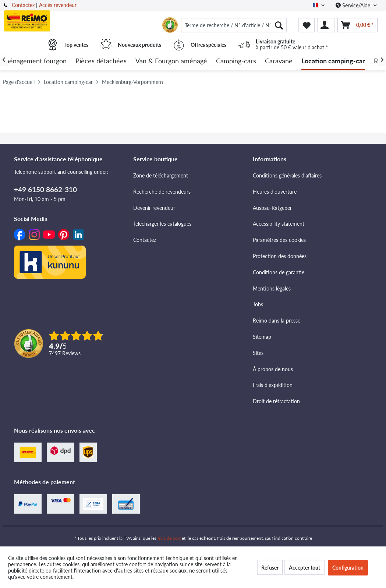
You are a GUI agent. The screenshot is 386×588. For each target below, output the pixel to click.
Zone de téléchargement (161, 175)
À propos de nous (273, 369)
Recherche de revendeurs (162, 192)
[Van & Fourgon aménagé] (171, 61)
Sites (258, 353)
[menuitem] (234, 25)
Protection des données (280, 256)
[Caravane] (279, 61)
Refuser (270, 568)
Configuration (348, 568)
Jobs (258, 304)
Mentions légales (272, 288)
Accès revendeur (58, 5)
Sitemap (262, 337)
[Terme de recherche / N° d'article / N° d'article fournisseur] (234, 25)
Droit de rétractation (276, 401)
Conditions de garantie (279, 272)
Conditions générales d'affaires (287, 175)
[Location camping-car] (333, 61)
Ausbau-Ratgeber (272, 208)
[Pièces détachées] (101, 61)
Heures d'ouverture (275, 192)
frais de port (169, 538)
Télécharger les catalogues (162, 224)
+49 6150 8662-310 (45, 189)
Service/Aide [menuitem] (354, 5)
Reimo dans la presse (277, 321)
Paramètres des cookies (279, 240)
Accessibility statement (279, 224)
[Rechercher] (279, 25)
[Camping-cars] (236, 61)
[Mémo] (307, 25)
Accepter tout (304, 568)
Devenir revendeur (154, 208)
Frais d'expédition (273, 385)
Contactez (23, 5)
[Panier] (357, 25)
